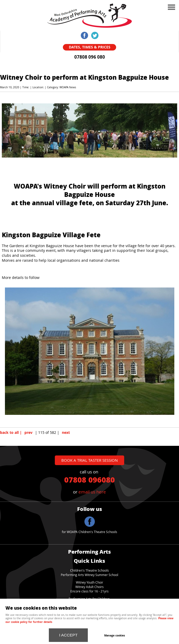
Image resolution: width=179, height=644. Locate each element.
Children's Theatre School (89, 570)
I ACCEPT (68, 635)
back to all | (11, 433)
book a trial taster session (89, 460)
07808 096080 (89, 479)
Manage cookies (115, 635)
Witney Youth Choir (89, 582)
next (66, 433)
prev (28, 433)
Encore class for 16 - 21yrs (89, 591)
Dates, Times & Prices (90, 47)
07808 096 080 (90, 57)
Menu (143, 8)
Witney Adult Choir (89, 587)
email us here (92, 492)
